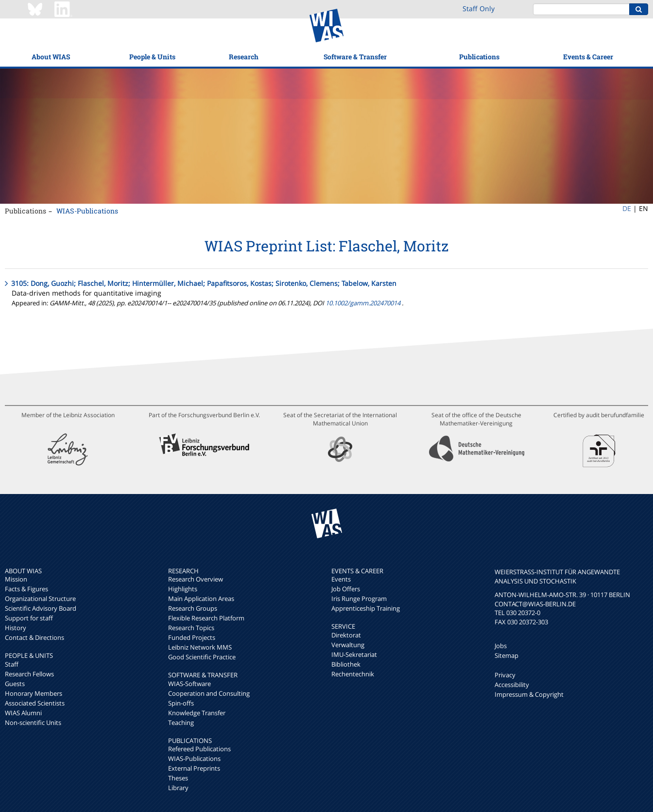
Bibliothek (346, 664)
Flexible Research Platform (206, 618)
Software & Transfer (355, 57)
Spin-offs (181, 703)
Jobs (501, 646)
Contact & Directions (34, 637)
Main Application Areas (201, 599)
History (16, 628)
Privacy (505, 675)
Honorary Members (34, 693)
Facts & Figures (26, 589)
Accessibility (512, 685)
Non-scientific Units (33, 723)
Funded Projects (192, 637)
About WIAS (51, 57)
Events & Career (588, 57)
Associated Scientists (35, 703)
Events (341, 579)
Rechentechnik (353, 674)
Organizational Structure (40, 599)
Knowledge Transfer (197, 713)
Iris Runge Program (359, 599)
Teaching (181, 723)
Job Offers (346, 589)
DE (627, 208)
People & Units (152, 57)
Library (178, 788)
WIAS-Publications (87, 211)
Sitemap (507, 655)
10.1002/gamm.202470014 (363, 303)
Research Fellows (29, 674)
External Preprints (194, 768)
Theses (178, 778)
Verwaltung (348, 645)
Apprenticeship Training (366, 608)
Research (244, 57)
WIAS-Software (189, 684)
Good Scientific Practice (202, 657)
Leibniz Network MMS (200, 647)
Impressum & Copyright (529, 694)
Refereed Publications (199, 749)
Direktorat (346, 635)
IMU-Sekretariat (354, 654)
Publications (479, 57)
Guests (15, 684)
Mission (16, 579)
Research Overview (196, 579)
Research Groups (193, 608)
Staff (12, 664)
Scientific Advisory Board (41, 608)
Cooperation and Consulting (209, 693)
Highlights (183, 589)
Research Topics (191, 628)
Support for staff (29, 618)
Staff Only (479, 9)
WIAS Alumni (23, 713)
